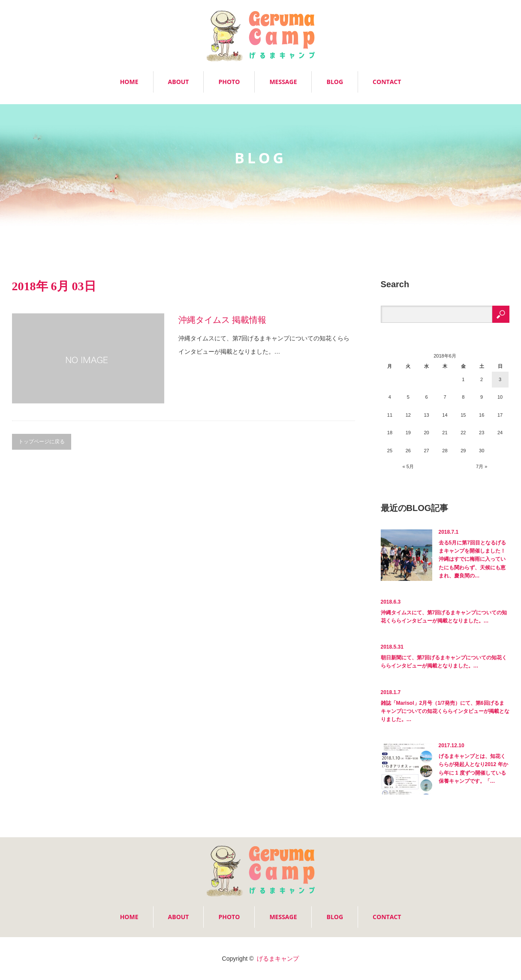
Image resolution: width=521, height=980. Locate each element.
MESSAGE (283, 82)
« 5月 (408, 466)
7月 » (482, 466)
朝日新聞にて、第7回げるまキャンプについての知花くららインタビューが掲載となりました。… (444, 662)
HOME (129, 82)
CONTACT (387, 82)
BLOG (335, 82)
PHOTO (229, 82)
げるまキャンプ (278, 959)
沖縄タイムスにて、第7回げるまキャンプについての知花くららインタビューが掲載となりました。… (444, 617)
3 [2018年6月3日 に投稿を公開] (500, 379)
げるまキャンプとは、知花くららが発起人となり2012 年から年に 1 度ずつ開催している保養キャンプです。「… (473, 769)
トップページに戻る (42, 442)
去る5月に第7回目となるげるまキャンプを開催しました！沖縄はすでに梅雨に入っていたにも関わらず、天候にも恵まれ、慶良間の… (472, 559)
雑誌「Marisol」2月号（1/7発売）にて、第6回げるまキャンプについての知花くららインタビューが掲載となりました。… (445, 711)
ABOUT (179, 82)
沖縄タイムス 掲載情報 (223, 320)
